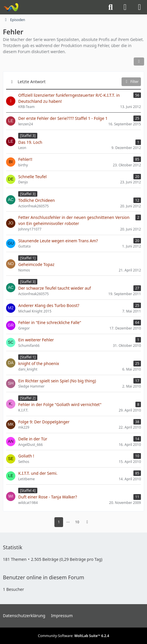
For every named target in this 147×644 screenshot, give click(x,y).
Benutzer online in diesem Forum (44, 577)
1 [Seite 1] (59, 522)
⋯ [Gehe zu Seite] (68, 522)
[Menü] (139, 7)
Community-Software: (73, 636)
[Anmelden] (125, 7)
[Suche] (111, 7)
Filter (131, 82)
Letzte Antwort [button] (32, 82)
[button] (139, 62)
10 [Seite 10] (77, 522)
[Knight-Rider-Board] (11, 7)
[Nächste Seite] (87, 522)
